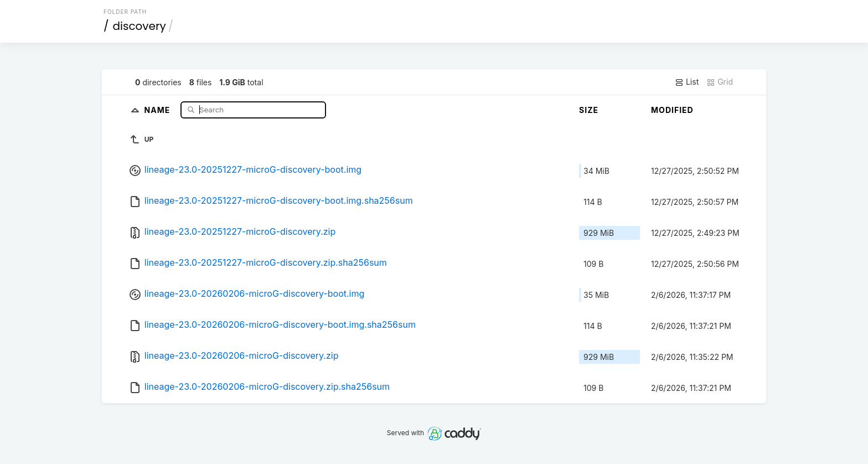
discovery (139, 26)
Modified (672, 110)
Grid (720, 82)
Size (589, 110)
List (687, 82)
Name (159, 109)
